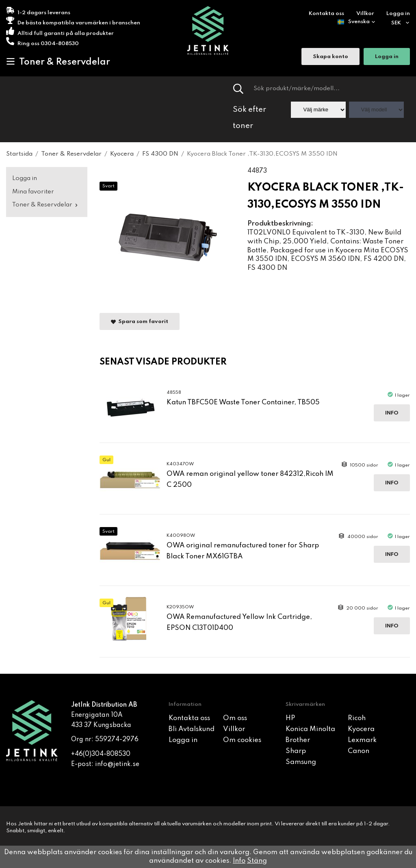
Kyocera (361, 729)
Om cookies (242, 740)
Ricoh (357, 718)
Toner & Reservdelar (58, 62)
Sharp (296, 751)
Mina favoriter (33, 192)
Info (392, 413)
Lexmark (362, 740)
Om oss (235, 718)
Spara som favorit (140, 322)
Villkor (365, 14)
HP (290, 718)
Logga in (398, 14)
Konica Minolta (310, 729)
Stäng (257, 861)
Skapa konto (330, 57)
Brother (298, 740)
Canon (359, 751)
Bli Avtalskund (192, 729)
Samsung (301, 762)
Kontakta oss (326, 14)
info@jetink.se (117, 764)
